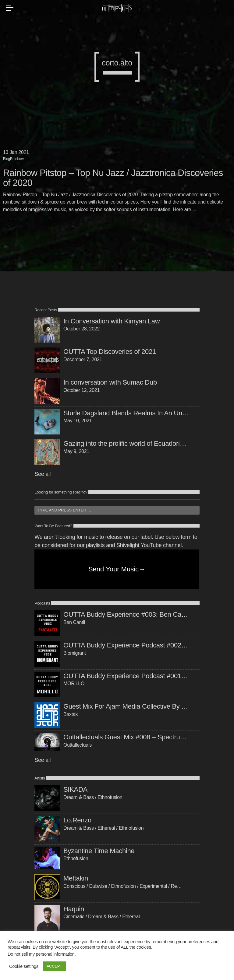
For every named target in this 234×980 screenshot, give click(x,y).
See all (43, 474)
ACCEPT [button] (54, 966)
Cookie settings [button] (24, 966)
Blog (7, 159)
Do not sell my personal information (41, 954)
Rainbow (17, 159)
